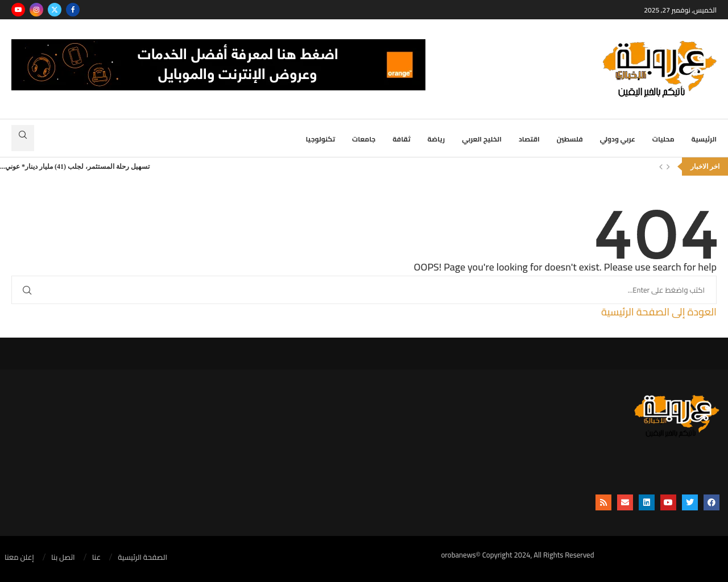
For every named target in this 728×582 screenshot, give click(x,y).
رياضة (437, 139)
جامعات (364, 139)
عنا (97, 558)
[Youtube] (18, 10)
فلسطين (570, 139)
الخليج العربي (482, 139)
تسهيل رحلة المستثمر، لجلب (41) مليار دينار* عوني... (75, 167)
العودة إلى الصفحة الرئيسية (659, 312)
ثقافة (401, 139)
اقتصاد (529, 139)
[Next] (668, 167)
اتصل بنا (63, 558)
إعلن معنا (19, 558)
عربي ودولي (618, 139)
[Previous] (661, 167)
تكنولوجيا (321, 139)
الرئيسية (704, 139)
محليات (663, 139)
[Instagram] (36, 10)
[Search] (23, 138)
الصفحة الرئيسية (142, 558)
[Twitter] (55, 10)
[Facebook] (73, 10)
